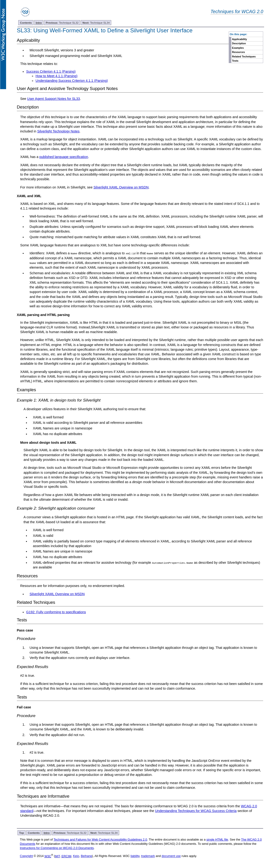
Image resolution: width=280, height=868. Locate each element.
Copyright (26, 856)
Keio (76, 856)
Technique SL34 (96, 23)
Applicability (239, 39)
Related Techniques (244, 56)
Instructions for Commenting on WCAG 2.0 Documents (57, 848)
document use (171, 856)
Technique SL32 (62, 23)
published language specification (64, 157)
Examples (238, 48)
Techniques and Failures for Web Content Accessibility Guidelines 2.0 (100, 839)
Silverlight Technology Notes (58, 131)
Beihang (86, 856)
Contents (26, 23)
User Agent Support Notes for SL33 (54, 99)
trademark (148, 856)
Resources (238, 52)
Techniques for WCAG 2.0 (237, 11)
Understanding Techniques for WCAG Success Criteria (196, 811)
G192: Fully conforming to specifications (56, 612)
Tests (235, 61)
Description (239, 43)
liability (135, 856)
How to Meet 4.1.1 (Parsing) (57, 76)
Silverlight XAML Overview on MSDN (121, 187)
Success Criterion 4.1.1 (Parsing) (51, 71)
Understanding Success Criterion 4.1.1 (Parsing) (72, 81)
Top (22, 832)
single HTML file (217, 839)
